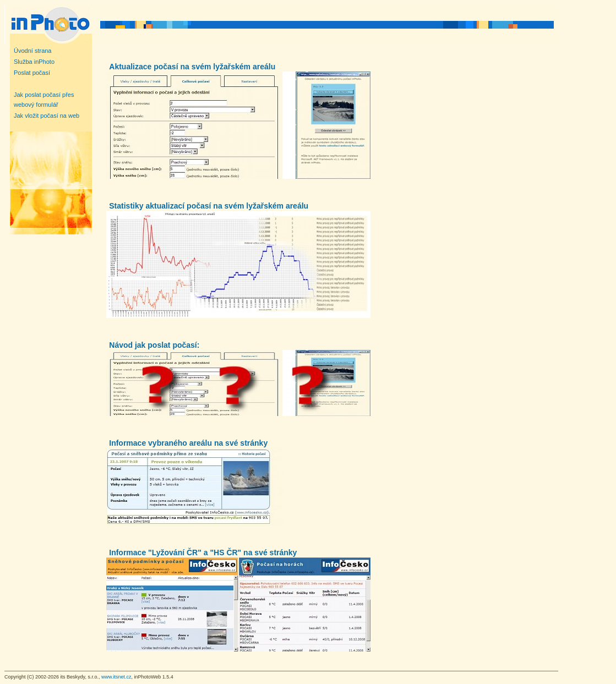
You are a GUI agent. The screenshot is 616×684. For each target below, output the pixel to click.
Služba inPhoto (34, 62)
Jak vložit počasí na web (47, 116)
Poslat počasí (32, 73)
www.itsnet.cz (116, 677)
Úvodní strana (32, 51)
